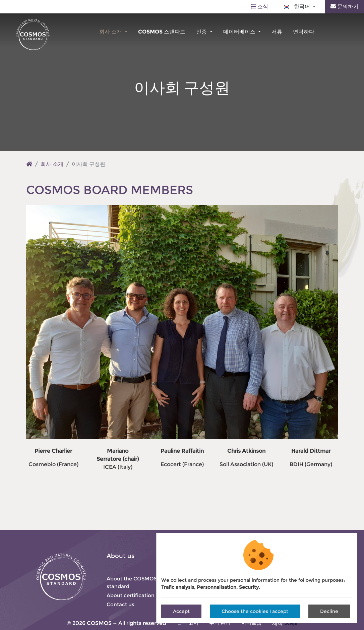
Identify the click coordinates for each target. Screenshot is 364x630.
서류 (277, 32)
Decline (329, 611)
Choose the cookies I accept (255, 611)
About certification (131, 595)
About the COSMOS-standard (133, 582)
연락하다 (304, 32)
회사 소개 (111, 32)
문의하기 (345, 7)
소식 (259, 7)
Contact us (120, 604)
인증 (202, 32)
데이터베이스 (240, 32)
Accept (181, 611)
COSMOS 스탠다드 (162, 32)
